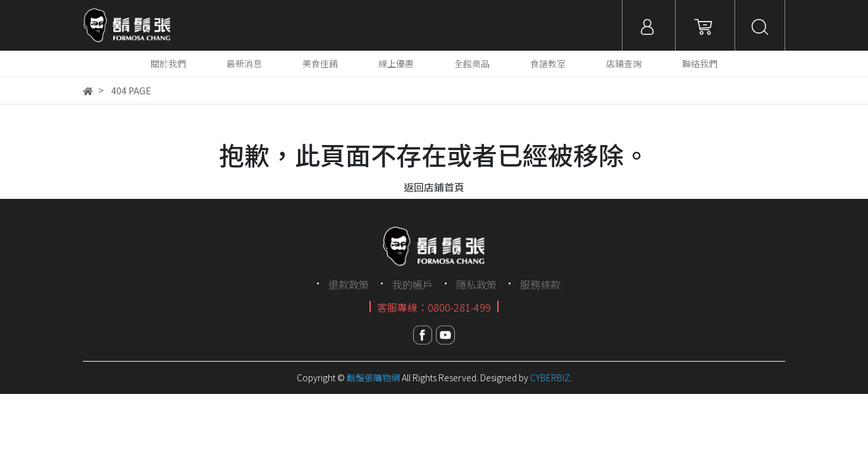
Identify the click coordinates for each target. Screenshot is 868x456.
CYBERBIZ (550, 377)
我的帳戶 (412, 284)
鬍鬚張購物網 (373, 377)
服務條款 (540, 284)
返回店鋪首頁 (434, 187)
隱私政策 (476, 284)
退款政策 (349, 284)
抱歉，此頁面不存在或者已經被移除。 (434, 155)
